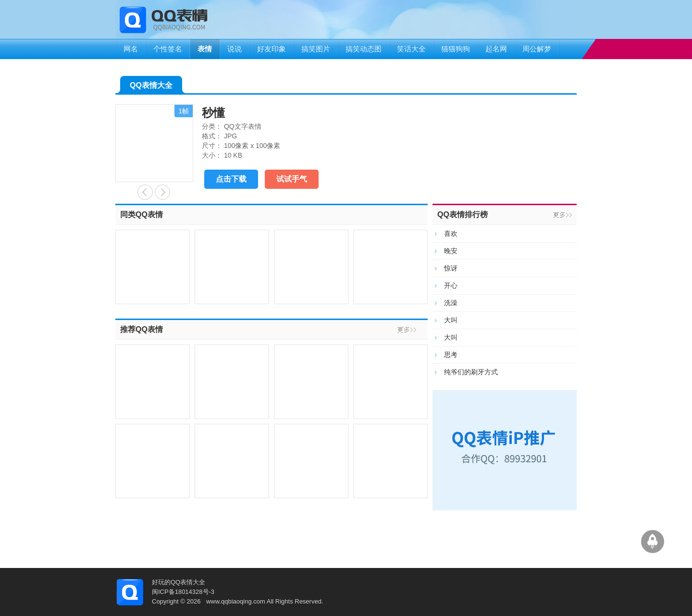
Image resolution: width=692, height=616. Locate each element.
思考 (451, 355)
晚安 (451, 251)
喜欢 (451, 234)
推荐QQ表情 (142, 329)
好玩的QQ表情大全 (179, 582)
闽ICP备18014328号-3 (183, 592)
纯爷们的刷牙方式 (471, 372)
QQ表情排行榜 (463, 215)
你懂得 (145, 192)
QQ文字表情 (243, 126)
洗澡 (451, 303)
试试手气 (292, 179)
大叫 (451, 320)
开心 (451, 285)
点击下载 (231, 179)
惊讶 (451, 268)
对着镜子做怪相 (162, 192)
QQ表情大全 (151, 87)
